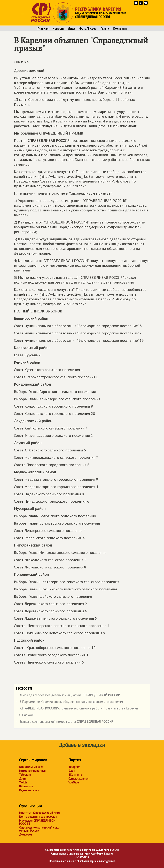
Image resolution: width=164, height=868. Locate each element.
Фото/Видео (88, 28)
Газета (105, 28)
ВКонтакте (26, 786)
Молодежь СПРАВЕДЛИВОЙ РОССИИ (37, 822)
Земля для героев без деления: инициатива (68, 696)
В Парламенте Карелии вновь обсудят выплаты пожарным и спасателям (69, 702)
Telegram (25, 775)
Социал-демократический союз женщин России (39, 829)
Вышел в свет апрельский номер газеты (65, 722)
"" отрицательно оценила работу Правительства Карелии (77, 709)
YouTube (74, 782)
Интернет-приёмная (32, 771)
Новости (58, 28)
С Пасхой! (25, 716)
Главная (43, 28)
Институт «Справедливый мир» (40, 813)
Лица (72, 28)
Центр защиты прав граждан (38, 817)
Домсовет (26, 834)
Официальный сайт (31, 767)
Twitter (24, 782)
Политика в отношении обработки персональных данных (82, 861)
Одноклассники (29, 790)
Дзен (22, 779)
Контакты (120, 28)
